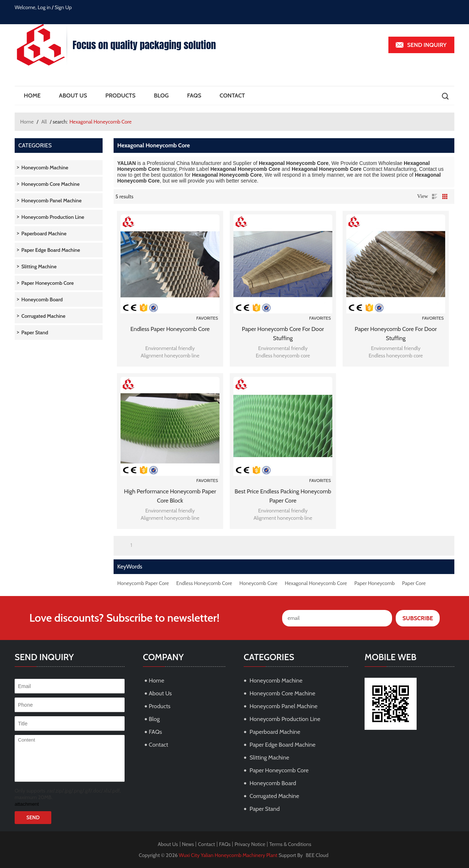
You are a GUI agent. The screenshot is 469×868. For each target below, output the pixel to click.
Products (121, 95)
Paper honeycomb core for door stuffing (283, 334)
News (188, 844)
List (435, 196)
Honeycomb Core (258, 583)
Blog (161, 95)
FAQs (194, 95)
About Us (73, 95)
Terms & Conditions (290, 844)
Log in (44, 7)
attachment (27, 804)
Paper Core (414, 583)
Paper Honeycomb (374, 583)
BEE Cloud (317, 855)
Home (32, 95)
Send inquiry (427, 45)
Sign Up (63, 7)
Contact (232, 95)
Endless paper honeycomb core (170, 329)
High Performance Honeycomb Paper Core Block (170, 496)
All (44, 122)
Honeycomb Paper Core (143, 583)
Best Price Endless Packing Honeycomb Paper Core (283, 496)
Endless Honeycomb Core (204, 583)
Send (33, 817)
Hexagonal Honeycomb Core (316, 583)
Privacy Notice (250, 844)
